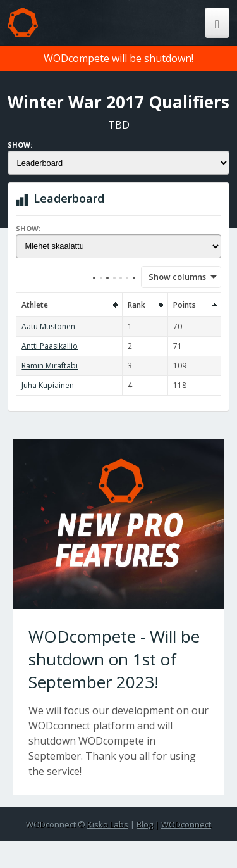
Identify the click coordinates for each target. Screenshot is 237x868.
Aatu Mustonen (48, 326)
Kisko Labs (108, 824)
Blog (145, 824)
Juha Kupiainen (48, 385)
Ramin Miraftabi (50, 366)
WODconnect (186, 824)
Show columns (173, 277)
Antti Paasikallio (50, 346)
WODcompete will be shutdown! (118, 58)
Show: (20, 145)
